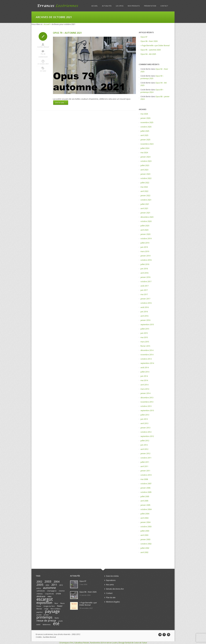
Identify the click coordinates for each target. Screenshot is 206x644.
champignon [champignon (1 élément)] (52, 591)
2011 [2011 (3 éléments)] (54, 585)
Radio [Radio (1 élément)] (57, 618)
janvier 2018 (145, 277)
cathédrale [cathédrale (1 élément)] (41, 591)
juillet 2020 (145, 226)
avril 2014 (144, 385)
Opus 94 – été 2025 (148, 54)
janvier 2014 (145, 393)
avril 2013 (144, 423)
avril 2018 (144, 273)
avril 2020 (144, 230)
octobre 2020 (146, 221)
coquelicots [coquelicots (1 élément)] (49, 594)
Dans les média (112, 576)
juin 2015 (144, 333)
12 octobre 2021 (43, 64)
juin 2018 (144, 269)
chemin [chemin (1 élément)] (62, 591)
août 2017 (145, 286)
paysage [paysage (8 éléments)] (52, 611)
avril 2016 (144, 316)
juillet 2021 (145, 204)
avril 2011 (144, 466)
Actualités (107, 6)
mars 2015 (145, 342)
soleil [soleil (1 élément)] (38, 625)
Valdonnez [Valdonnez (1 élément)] (47, 625)
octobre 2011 (146, 458)
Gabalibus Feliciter (82, 643)
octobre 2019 (146, 239)
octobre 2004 (146, 509)
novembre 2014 (147, 355)
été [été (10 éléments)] (56, 624)
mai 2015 (144, 337)
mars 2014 (145, 389)
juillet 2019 (145, 243)
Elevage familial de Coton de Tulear (133, 643)
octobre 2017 (146, 282)
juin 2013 (144, 419)
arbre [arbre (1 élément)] (39, 588)
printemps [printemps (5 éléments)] (44, 617)
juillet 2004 (145, 514)
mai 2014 (144, 380)
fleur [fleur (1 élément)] (56, 603)
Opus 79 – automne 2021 (67, 33)
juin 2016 (144, 312)
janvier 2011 (145, 471)
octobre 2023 (146, 161)
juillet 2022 (145, 183)
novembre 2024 (147, 144)
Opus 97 (144, 37)
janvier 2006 (145, 488)
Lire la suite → (61, 103)
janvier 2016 (145, 320)
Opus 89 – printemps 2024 (152, 91)
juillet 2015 (145, 329)
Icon (43, 36)
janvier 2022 (145, 196)
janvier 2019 (145, 256)
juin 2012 (144, 445)
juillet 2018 (145, 264)
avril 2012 (144, 449)
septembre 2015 (147, 325)
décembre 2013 (147, 398)
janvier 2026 (145, 118)
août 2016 (145, 307)
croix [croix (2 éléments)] (58, 593)
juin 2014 (144, 376)
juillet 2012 (145, 441)
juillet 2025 (145, 131)
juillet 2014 (145, 372)
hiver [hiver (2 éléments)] (60, 606)
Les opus (120, 6)
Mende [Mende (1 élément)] (39, 609)
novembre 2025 (147, 122)
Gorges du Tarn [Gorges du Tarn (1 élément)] (49, 606)
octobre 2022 (146, 178)
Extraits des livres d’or (115, 589)
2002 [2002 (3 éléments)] (39, 582)
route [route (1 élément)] (61, 621)
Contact (164, 6)
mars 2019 (145, 251)
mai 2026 (144, 114)
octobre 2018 (146, 260)
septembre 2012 (147, 436)
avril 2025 (144, 135)
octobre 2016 (146, 303)
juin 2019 (144, 247)
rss (169, 635)
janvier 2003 (145, 539)
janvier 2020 (145, 234)
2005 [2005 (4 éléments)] (40, 585)
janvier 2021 (145, 213)
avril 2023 (144, 170)
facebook (164, 635)
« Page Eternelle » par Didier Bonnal (155, 45)
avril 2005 (144, 501)
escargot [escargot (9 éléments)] (45, 599)
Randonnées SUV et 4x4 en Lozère (104, 643)
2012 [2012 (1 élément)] (61, 585)
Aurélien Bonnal (43, 47)
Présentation (150, 6)
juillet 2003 (145, 531)
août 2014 (145, 367)
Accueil (95, 6)
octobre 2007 (146, 484)
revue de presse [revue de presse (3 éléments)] (46, 620)
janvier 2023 (145, 174)
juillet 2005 (145, 496)
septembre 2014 (147, 363)
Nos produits (134, 6)
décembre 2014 (147, 350)
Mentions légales (113, 602)
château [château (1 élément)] (40, 594)
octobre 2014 (146, 359)
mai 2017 (144, 294)
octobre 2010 (146, 475)
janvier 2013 (145, 428)
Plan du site (111, 597)
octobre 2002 (146, 544)
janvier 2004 (145, 522)
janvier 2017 (145, 299)
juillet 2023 (145, 165)
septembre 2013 (147, 410)
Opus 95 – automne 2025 (151, 50)
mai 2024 (144, 153)
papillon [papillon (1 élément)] (40, 612)
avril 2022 (144, 191)
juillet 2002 (145, 548)
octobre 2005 (146, 492)
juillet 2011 (145, 462)
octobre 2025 (146, 127)
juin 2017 (144, 290)
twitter (160, 635)
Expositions (111, 580)
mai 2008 (144, 479)
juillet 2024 (145, 148)
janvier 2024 (145, 157)
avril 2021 (144, 208)
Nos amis (110, 585)
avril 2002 (144, 552)
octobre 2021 (146, 200)
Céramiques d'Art (66, 643)
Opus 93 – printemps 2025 (152, 77)
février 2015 (145, 346)
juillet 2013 (145, 415)
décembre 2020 (147, 217)
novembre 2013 (147, 402)
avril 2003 (144, 535)
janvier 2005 (145, 505)
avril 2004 (144, 518)
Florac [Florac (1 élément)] (39, 606)
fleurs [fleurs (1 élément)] (62, 603)
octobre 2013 (146, 406)
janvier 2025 (145, 140)
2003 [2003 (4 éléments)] (48, 581)
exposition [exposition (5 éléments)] (44, 603)
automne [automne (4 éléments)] (49, 588)
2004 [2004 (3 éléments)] (57, 582)
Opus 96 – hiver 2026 (149, 41)
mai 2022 (144, 187)
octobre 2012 (146, 432)
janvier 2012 (145, 453)
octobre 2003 (146, 527)
